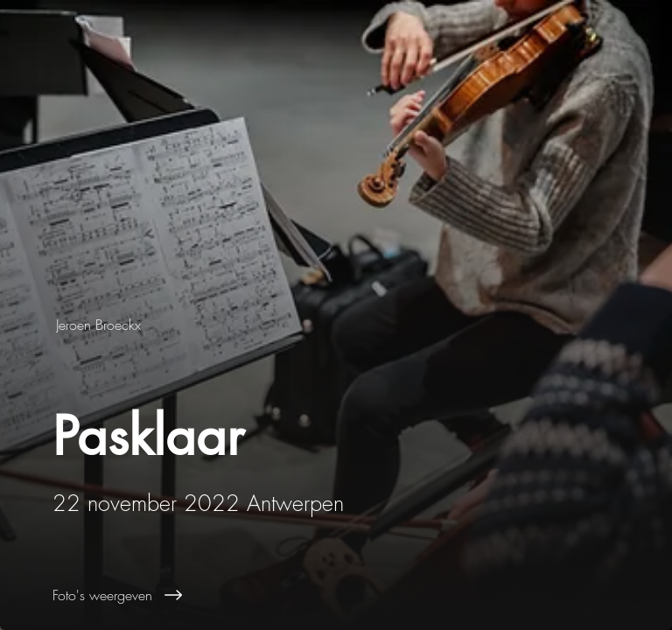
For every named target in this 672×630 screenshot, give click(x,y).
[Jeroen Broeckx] (100, 325)
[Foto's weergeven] (362, 595)
